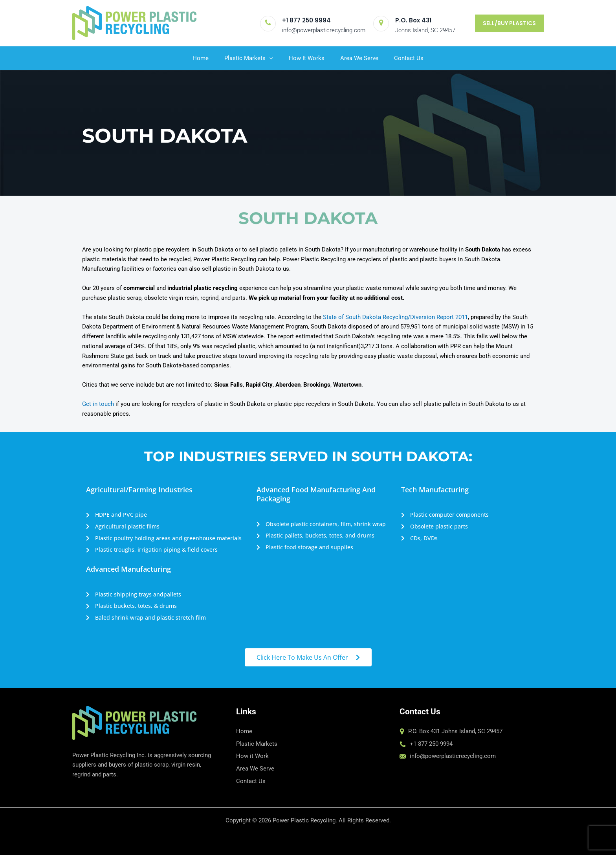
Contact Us (409, 58)
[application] (269, 58)
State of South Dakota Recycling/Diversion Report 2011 (395, 317)
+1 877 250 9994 (306, 20)
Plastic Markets (249, 58)
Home (201, 58)
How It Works (307, 58)
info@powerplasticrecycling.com (324, 30)
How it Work (252, 756)
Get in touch (98, 404)
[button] (509, 23)
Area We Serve (359, 58)
